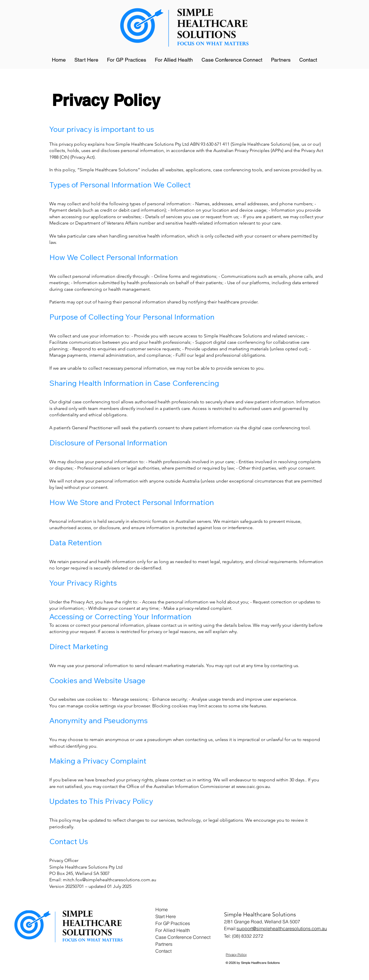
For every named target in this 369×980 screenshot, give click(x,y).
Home (162, 909)
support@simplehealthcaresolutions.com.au (282, 928)
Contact (163, 951)
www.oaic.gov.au (253, 786)
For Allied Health (173, 930)
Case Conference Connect (182, 937)
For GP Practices (173, 923)
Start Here (166, 916)
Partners (164, 944)
